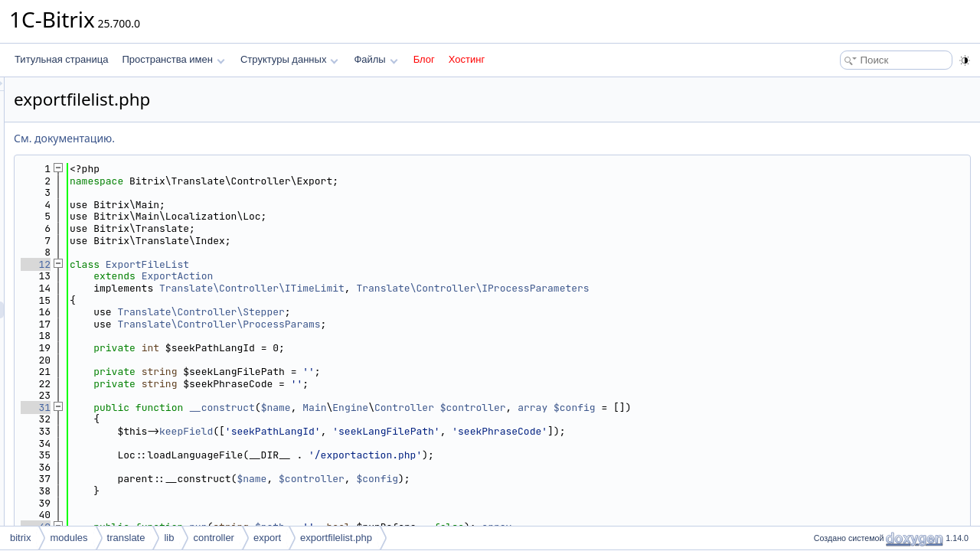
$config (766, 408)
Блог (424, 59)
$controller (665, 408)
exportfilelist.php (336, 538)
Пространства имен (173, 59)
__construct (413, 408)
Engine (542, 408)
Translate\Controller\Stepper (392, 312)
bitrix (20, 538)
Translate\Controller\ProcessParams (410, 324)
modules (69, 538)
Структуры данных (289, 59)
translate (126, 538)
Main (506, 408)
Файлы (376, 59)
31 (227, 408)
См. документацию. (256, 138)
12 (227, 264)
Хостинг (467, 59)
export (267, 538)
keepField (377, 431)
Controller (596, 408)
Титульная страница (61, 59)
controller (213, 538)
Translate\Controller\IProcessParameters (664, 288)
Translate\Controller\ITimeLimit (443, 288)
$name (467, 408)
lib (169, 538)
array (724, 408)
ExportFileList (339, 264)
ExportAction (369, 276)
